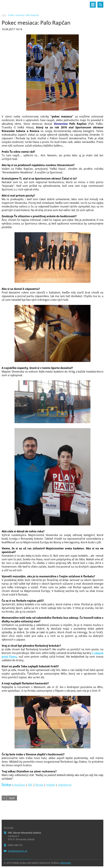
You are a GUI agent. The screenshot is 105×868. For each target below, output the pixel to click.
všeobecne (65, 785)
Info (4, 15)
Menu (93, 5)
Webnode (66, 863)
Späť (12, 798)
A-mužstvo (18, 785)
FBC (30, 785)
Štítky (6, 785)
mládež (51, 785)
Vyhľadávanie (100, 5)
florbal (39, 785)
